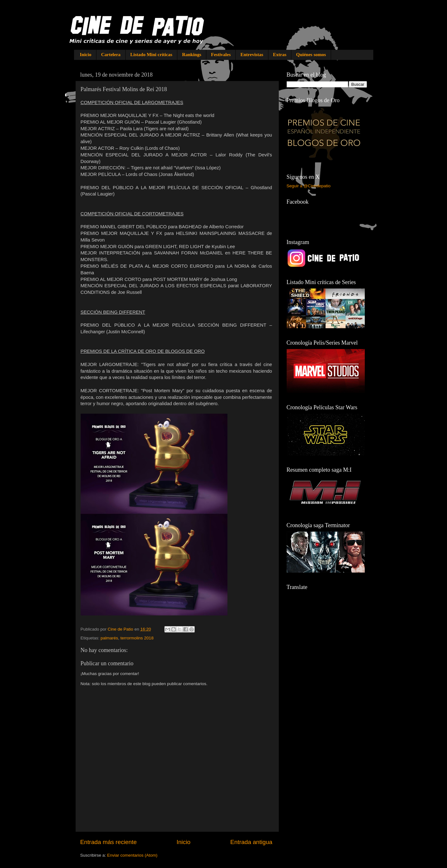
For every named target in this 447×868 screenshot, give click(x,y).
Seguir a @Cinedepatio (309, 186)
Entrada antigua (251, 842)
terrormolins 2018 (137, 638)
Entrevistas (252, 55)
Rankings (192, 55)
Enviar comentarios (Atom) (132, 855)
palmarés (109, 638)
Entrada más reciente (109, 842)
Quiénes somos (311, 55)
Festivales (221, 55)
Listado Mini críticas (151, 55)
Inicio (86, 55)
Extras (280, 55)
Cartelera (111, 55)
